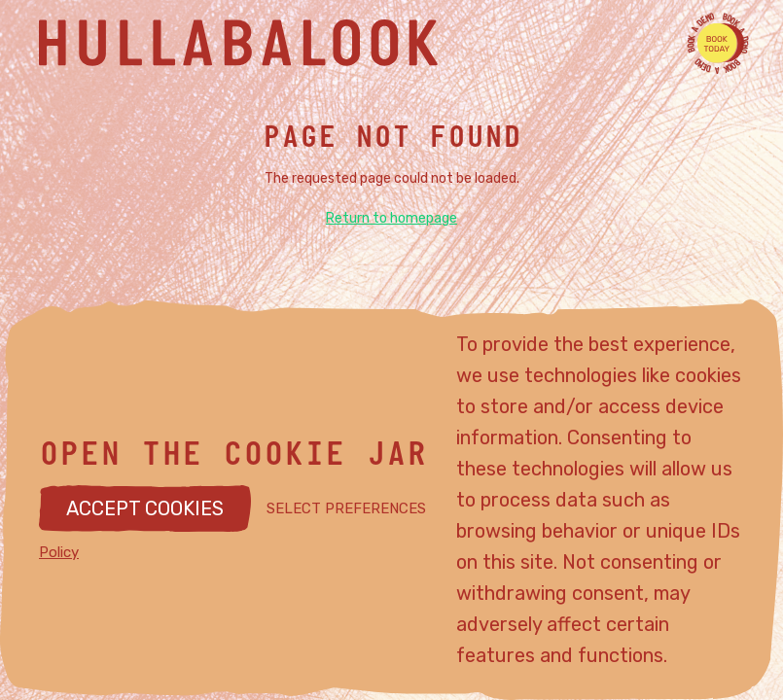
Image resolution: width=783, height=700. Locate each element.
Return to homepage (391, 218)
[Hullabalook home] (372, 43)
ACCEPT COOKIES (145, 508)
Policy (59, 552)
